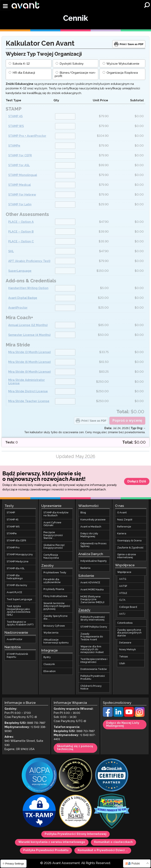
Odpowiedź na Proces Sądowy (93, 545)
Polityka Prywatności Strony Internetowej (93, 618)
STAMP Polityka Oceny (94, 627)
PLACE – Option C (21, 241)
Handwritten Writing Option (28, 288)
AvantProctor (18, 308)
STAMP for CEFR (20, 156)
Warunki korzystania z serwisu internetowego (52, 842)
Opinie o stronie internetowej (127, 556)
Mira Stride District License (28, 391)
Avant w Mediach (91, 527)
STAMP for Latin (20, 205)
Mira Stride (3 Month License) (29, 352)
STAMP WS (16, 126)
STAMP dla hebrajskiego (15, 577)
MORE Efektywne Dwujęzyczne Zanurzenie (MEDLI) (92, 599)
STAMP (11, 513)
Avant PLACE (14, 592)
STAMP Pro (13, 548)
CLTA (122, 600)
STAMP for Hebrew (22, 195)
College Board (128, 607)
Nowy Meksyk (128, 650)
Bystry (47, 657)
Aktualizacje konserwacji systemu (56, 641)
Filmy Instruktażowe (55, 596)
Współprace (124, 572)
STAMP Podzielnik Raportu (17, 656)
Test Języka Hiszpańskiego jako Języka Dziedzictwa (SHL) (18, 611)
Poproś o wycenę (127, 421)
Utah (122, 664)
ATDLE (123, 593)
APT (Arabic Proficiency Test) (29, 261)
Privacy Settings (13, 864)
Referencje (124, 527)
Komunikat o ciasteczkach (113, 842)
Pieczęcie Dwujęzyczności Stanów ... (53, 535)
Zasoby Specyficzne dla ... (56, 617)
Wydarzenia (51, 633)
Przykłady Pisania (54, 589)
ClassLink (49, 664)
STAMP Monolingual (23, 175)
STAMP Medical (19, 185)
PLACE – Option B (21, 232)
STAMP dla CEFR (16, 541)
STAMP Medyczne (18, 562)
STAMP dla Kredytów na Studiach (56, 514)
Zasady (84, 610)
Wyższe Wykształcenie (121, 64)
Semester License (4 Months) (29, 335)
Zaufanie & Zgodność (130, 548)
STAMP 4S (15, 116)
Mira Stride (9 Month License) (29, 372)
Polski (136, 864)
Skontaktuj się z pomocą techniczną (75, 748)
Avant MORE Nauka (92, 590)
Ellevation (50, 671)
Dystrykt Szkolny (70, 64)
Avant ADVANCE (90, 583)
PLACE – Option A (21, 222)
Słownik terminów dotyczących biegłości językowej (57, 606)
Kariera (122, 534)
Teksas (123, 657)
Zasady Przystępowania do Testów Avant (92, 637)
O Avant (122, 513)
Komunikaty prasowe (93, 520)
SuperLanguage (20, 271)
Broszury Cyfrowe (54, 626)
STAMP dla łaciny (17, 585)
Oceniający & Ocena (129, 541)
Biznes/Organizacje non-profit (75, 75)
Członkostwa (125, 623)
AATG (123, 579)
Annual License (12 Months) (28, 325)
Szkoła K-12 (19, 64)
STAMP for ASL (19, 165)
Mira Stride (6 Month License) (29, 362)
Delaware (125, 643)
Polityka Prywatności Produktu (93, 677)
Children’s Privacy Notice (91, 687)
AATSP (123, 586)
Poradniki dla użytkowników (52, 581)
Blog (83, 513)
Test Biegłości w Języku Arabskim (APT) (20, 623)
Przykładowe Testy (55, 573)
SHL (11, 251)
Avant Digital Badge (23, 298)
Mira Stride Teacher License (29, 401)
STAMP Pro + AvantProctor (27, 136)
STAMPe (14, 146)
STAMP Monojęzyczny (20, 555)
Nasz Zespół (125, 520)
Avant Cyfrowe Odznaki (52, 524)
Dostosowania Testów (94, 669)
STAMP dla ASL (16, 569)
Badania (85, 568)
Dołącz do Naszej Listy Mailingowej (123, 724)
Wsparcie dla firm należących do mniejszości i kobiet (92, 649)
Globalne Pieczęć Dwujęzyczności (54, 547)
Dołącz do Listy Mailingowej (89, 535)
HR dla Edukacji (22, 73)
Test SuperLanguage (19, 599)
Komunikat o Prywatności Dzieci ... (103, 850)
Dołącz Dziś (137, 481)
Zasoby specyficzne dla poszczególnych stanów (129, 633)
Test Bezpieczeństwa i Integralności (94, 661)
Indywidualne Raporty (94, 561)
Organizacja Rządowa (120, 73)
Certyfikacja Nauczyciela (51, 556)
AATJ (122, 614)
